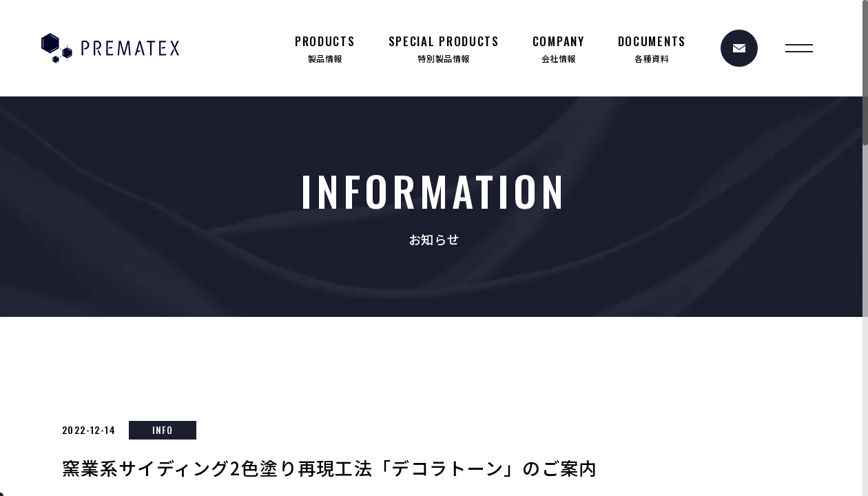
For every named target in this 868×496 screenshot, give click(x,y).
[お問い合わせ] (739, 48)
